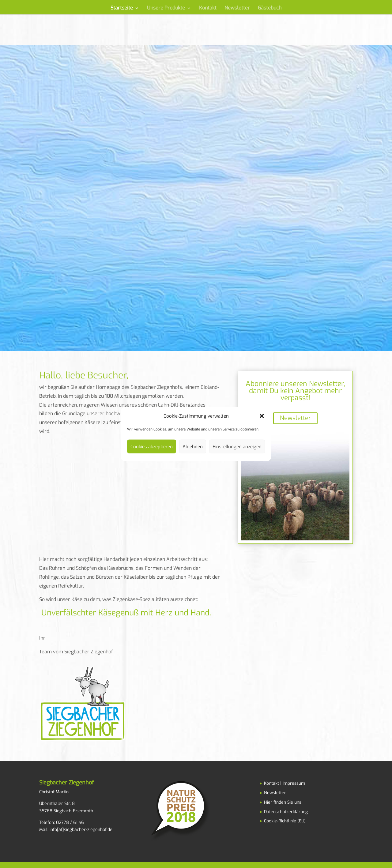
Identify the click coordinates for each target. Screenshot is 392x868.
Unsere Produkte (166, 8)
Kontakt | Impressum (285, 783)
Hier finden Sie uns (283, 802)
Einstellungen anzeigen (237, 446)
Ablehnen (193, 446)
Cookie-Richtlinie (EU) (285, 821)
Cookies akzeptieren (152, 446)
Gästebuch (270, 8)
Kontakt (208, 8)
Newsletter (237, 8)
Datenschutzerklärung (286, 812)
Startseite (122, 8)
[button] (262, 416)
